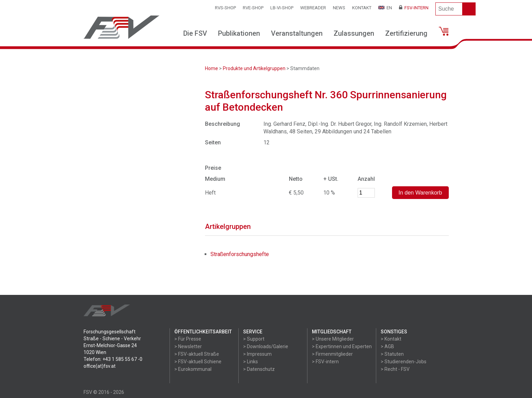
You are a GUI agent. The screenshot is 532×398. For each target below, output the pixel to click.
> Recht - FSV (395, 369)
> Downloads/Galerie (266, 346)
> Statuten (392, 354)
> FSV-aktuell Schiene (198, 362)
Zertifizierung (406, 33)
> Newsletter (188, 346)
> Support (254, 339)
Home (211, 68)
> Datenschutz (259, 369)
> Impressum (257, 354)
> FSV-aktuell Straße (197, 354)
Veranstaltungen (297, 33)
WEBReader (313, 8)
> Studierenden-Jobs (404, 362)
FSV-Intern (414, 8)
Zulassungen (354, 33)
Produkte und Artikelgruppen (254, 68)
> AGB (387, 346)
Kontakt (362, 8)
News (339, 8)
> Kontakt (391, 339)
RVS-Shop (225, 8)
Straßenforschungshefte (240, 254)
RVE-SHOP (253, 8)
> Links (251, 362)
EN (385, 8)
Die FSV (195, 33)
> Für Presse (188, 339)
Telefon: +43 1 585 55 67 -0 (113, 359)
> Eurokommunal (193, 369)
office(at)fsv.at (100, 366)
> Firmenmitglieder (332, 354)
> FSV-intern (325, 362)
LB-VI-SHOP (282, 8)
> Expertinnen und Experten (342, 346)
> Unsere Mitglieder (333, 339)
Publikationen (239, 33)
